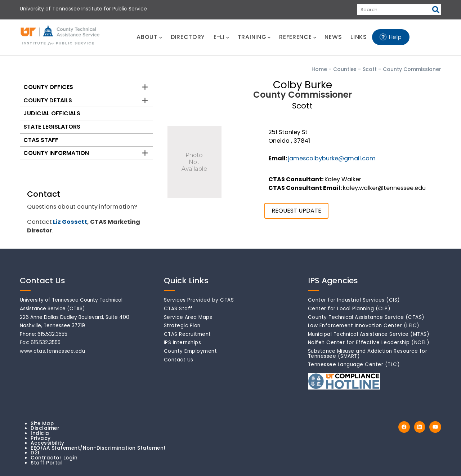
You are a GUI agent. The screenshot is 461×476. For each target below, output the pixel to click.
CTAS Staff (41, 140)
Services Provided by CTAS (199, 300)
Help (395, 37)
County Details (48, 100)
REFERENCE (297, 37)
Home (319, 69)
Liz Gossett (70, 222)
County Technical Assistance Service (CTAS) (366, 317)
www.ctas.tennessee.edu (52, 351)
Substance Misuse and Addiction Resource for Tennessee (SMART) (368, 354)
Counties (345, 69)
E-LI (221, 37)
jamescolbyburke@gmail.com (332, 158)
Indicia (40, 433)
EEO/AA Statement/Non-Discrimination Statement (98, 448)
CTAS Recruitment (187, 334)
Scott (370, 69)
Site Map (42, 424)
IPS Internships (183, 342)
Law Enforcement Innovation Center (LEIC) (364, 326)
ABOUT (149, 37)
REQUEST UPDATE (296, 211)
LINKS (359, 37)
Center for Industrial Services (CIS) (354, 300)
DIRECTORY (188, 37)
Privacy (41, 438)
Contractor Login (54, 458)
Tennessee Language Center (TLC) (354, 364)
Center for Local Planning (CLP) (349, 309)
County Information (56, 153)
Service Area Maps (188, 317)
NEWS (333, 37)
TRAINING (254, 37)
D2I (35, 453)
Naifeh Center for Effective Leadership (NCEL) (369, 342)
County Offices (48, 87)
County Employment (191, 351)
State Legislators (52, 127)
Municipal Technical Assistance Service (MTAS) (369, 334)
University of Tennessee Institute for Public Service (83, 9)
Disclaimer (45, 428)
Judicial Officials (52, 113)
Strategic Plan (182, 326)
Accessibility (48, 443)
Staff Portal (47, 463)
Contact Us (179, 360)
